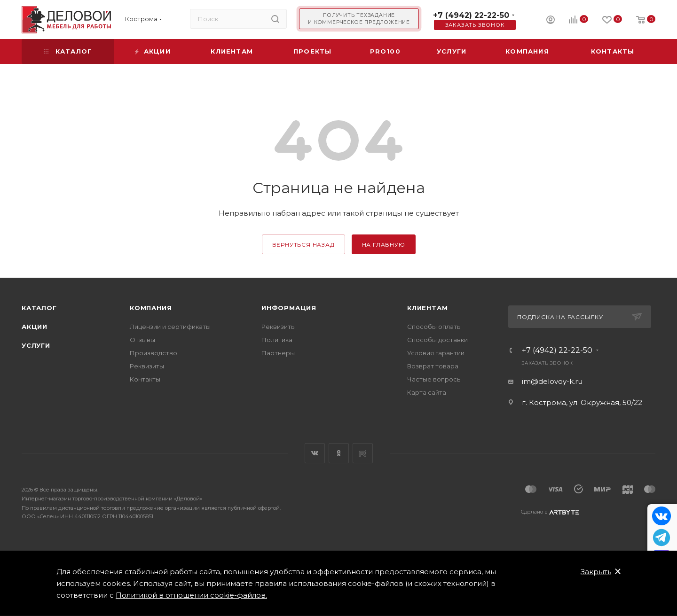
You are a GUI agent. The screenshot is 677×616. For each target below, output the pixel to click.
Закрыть (596, 572)
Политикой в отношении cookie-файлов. (191, 595)
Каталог (39, 308)
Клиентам (427, 308)
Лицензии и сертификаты (170, 327)
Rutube (363, 453)
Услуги (36, 345)
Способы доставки (437, 340)
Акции (35, 327)
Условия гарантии (436, 353)
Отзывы (142, 340)
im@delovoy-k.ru (552, 381)
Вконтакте (315, 453)
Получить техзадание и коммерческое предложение (359, 19)
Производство (154, 353)
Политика (277, 340)
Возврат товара (433, 366)
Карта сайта (427, 392)
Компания (151, 308)
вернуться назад (303, 245)
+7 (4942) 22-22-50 (471, 15)
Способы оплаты (434, 327)
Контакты (145, 379)
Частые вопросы (434, 379)
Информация (289, 308)
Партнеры (278, 353)
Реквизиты (147, 366)
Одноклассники (339, 453)
